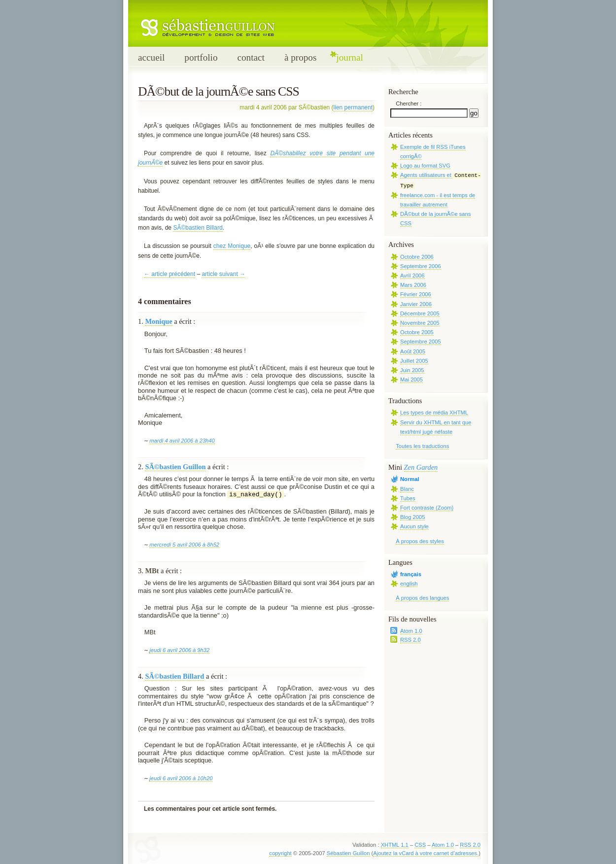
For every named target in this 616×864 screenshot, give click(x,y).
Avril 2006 (412, 276)
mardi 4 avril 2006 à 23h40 (182, 441)
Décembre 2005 (420, 313)
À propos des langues (422, 598)
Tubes (408, 498)
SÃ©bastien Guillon (175, 467)
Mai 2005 (411, 380)
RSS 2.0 (411, 640)
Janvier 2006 (416, 304)
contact (251, 57)
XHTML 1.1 (395, 845)
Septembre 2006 (421, 266)
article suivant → (223, 274)
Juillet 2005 (414, 361)
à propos (301, 57)
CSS (420, 845)
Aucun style (414, 526)
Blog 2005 (412, 517)
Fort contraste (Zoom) (427, 508)
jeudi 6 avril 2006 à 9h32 (179, 650)
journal (349, 57)
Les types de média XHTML (434, 413)
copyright (280, 853)
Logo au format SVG (425, 166)
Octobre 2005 (417, 332)
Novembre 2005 (420, 323)
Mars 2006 (413, 285)
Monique (158, 321)
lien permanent (353, 107)
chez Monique (232, 246)
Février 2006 (416, 294)
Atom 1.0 (411, 631)
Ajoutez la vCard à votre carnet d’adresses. (426, 853)
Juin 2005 (412, 370)
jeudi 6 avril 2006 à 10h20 (181, 778)
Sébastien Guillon (348, 853)
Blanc (407, 489)
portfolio (201, 57)
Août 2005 (413, 351)
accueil (151, 57)
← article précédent (170, 274)
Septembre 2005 (421, 342)
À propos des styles (420, 541)
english (409, 584)
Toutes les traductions (422, 446)
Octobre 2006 (417, 257)
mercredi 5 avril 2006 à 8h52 (184, 545)
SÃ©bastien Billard (198, 228)
